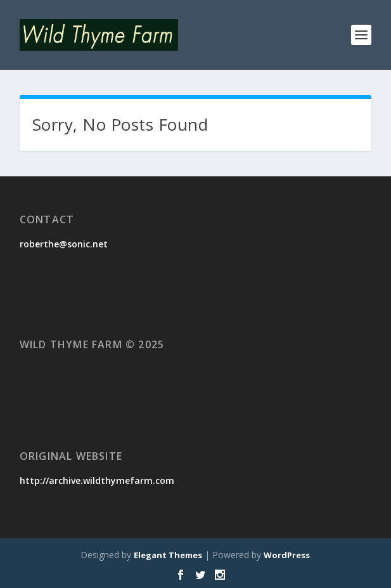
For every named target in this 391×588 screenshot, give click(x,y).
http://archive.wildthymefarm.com (97, 480)
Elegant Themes (168, 555)
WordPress (287, 555)
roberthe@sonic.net (64, 244)
